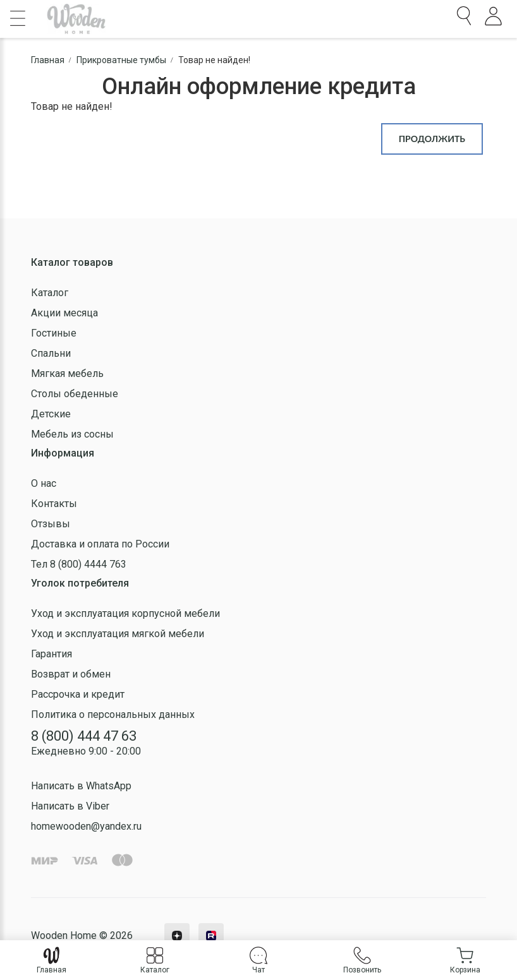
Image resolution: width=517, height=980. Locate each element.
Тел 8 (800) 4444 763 (79, 564)
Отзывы (51, 524)
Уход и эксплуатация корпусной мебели (125, 613)
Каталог (50, 293)
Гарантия (52, 654)
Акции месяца (64, 313)
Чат (258, 960)
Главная (52, 960)
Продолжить (432, 139)
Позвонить (362, 960)
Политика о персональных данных (113, 714)
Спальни (51, 353)
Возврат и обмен (71, 674)
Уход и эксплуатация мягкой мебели (118, 634)
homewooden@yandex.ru (86, 826)
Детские (51, 414)
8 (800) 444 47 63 (84, 736)
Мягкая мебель (67, 373)
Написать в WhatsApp (81, 786)
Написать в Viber (70, 806)
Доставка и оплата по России (100, 544)
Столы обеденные (75, 394)
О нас (44, 483)
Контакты (54, 504)
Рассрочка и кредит (78, 694)
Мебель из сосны (72, 434)
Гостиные (54, 333)
